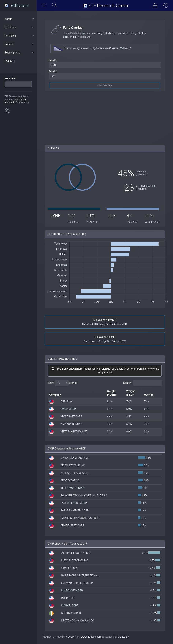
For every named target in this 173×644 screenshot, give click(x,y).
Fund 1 (53, 60)
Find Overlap (105, 85)
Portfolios (19, 36)
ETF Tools (19, 27)
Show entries (63, 383)
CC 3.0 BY (123, 637)
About (19, 19)
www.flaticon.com (91, 637)
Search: (143, 383)
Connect (19, 44)
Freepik (70, 637)
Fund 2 (53, 71)
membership (138, 369)
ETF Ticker (10, 79)
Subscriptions (19, 53)
